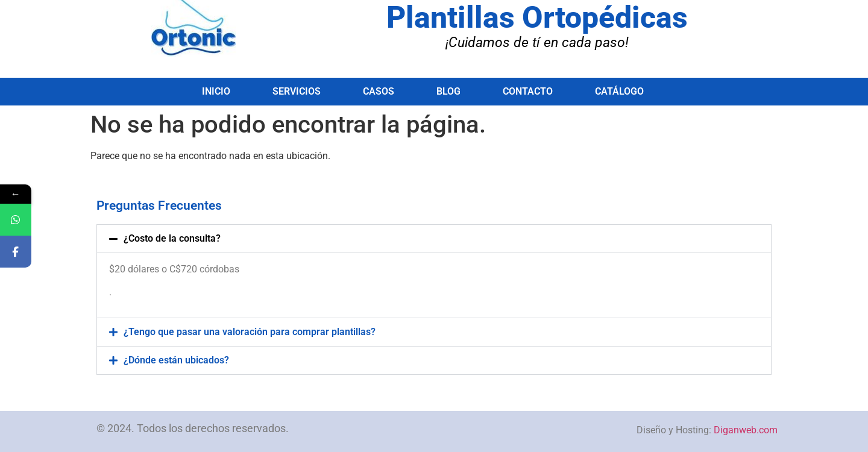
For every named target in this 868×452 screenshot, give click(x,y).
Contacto (528, 91)
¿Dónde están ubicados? (176, 360)
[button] (434, 239)
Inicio (216, 91)
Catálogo (619, 91)
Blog (448, 91)
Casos (379, 91)
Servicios (297, 91)
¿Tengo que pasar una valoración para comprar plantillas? (250, 332)
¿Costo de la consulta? (172, 238)
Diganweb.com (746, 430)
